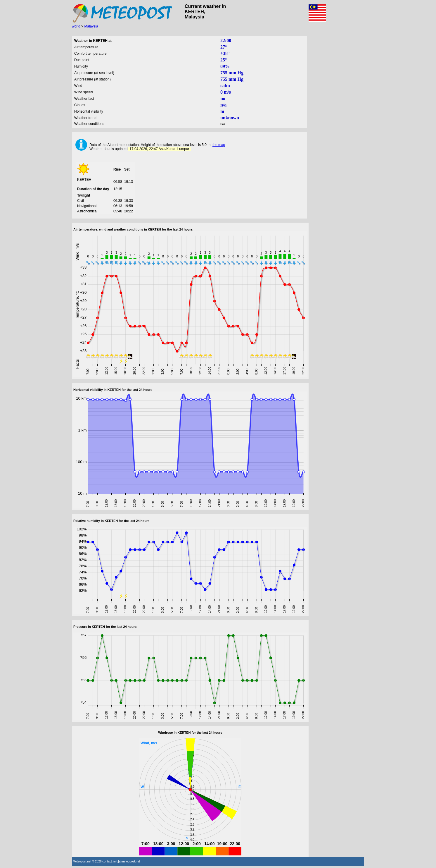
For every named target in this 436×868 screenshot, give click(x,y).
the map (219, 145)
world (76, 26)
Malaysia (91, 26)
